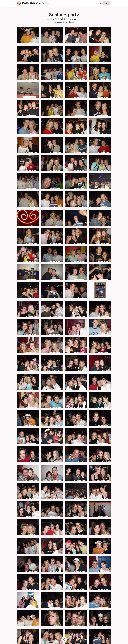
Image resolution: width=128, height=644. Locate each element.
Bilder (100, 3)
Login (107, 3)
